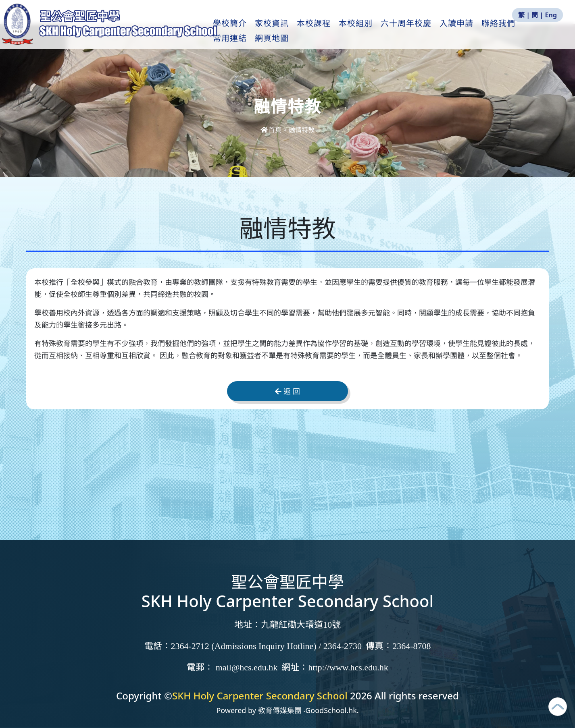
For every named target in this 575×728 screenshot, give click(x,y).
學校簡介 (233, 33)
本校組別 (359, 33)
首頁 (272, 130)
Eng (551, 15)
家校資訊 (275, 33)
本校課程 (317, 33)
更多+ (540, 33)
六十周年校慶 (410, 33)
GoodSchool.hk (331, 710)
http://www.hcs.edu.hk (348, 667)
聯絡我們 (502, 33)
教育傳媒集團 (280, 710)
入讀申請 (460, 33)
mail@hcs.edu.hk (247, 667)
